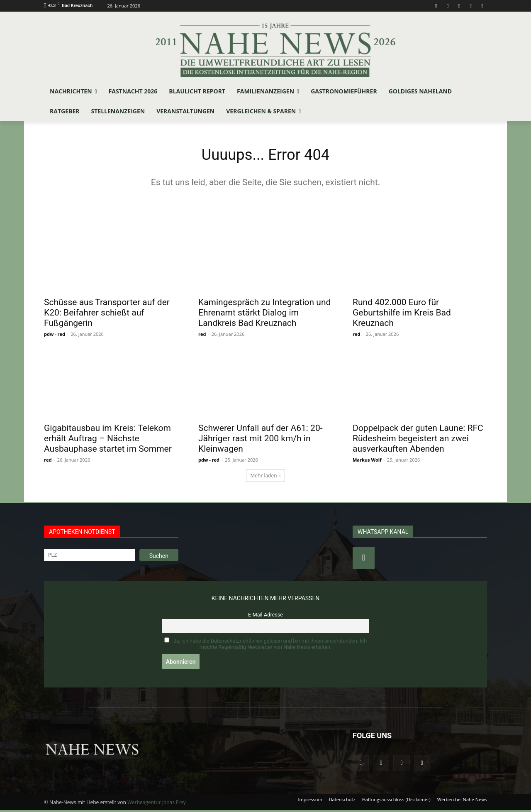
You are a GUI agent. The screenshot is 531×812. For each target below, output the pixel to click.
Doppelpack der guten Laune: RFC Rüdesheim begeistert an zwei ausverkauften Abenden (418, 440)
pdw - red (55, 336)
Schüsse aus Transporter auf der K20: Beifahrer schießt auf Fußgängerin (107, 314)
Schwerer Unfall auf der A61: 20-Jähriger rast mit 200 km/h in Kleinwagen (261, 440)
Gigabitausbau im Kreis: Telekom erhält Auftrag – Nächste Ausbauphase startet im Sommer (108, 440)
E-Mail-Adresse (265, 616)
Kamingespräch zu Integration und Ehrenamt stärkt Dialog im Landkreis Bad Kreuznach (264, 314)
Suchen (159, 558)
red (202, 336)
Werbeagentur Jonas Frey (157, 804)
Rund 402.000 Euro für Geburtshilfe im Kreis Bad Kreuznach (402, 314)
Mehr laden (266, 477)
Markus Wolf (367, 461)
